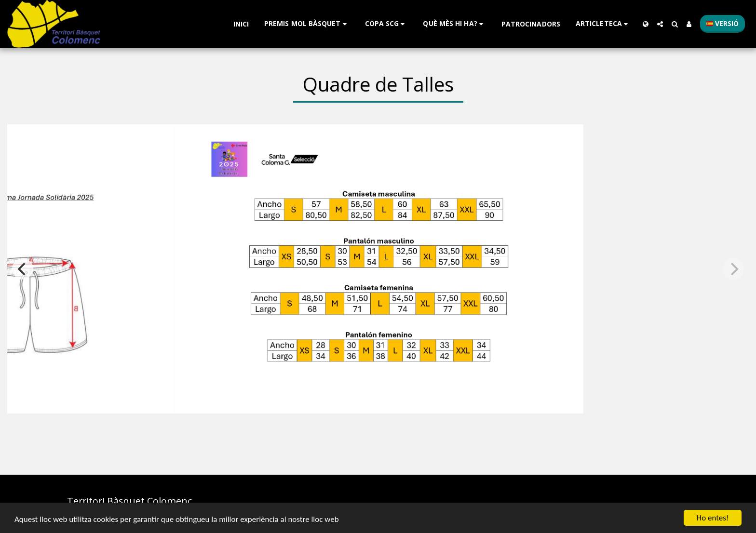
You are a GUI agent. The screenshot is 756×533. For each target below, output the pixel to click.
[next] (733, 269)
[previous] (23, 269)
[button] (307, 24)
